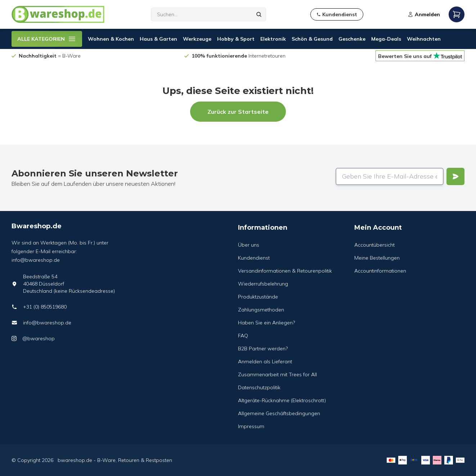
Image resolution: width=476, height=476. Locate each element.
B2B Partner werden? (263, 349)
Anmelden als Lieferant (265, 362)
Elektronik (273, 39)
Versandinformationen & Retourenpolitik (285, 271)
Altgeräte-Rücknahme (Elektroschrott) (282, 400)
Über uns (249, 245)
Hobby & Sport (236, 39)
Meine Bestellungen (377, 258)
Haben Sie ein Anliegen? (266, 323)
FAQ (243, 336)
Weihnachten (424, 39)
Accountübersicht (374, 245)
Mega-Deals (386, 39)
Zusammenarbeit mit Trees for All (277, 374)
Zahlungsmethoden (261, 310)
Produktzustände (258, 297)
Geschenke (352, 39)
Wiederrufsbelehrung (263, 284)
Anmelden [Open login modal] (424, 14)
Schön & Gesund (312, 39)
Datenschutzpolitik (259, 387)
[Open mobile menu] (457, 14)
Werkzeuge (197, 39)
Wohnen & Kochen (111, 39)
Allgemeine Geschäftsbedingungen (279, 413)
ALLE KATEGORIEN (47, 39)
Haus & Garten (158, 39)
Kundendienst (254, 258)
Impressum (251, 426)
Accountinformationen (380, 271)
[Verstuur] (455, 176)
